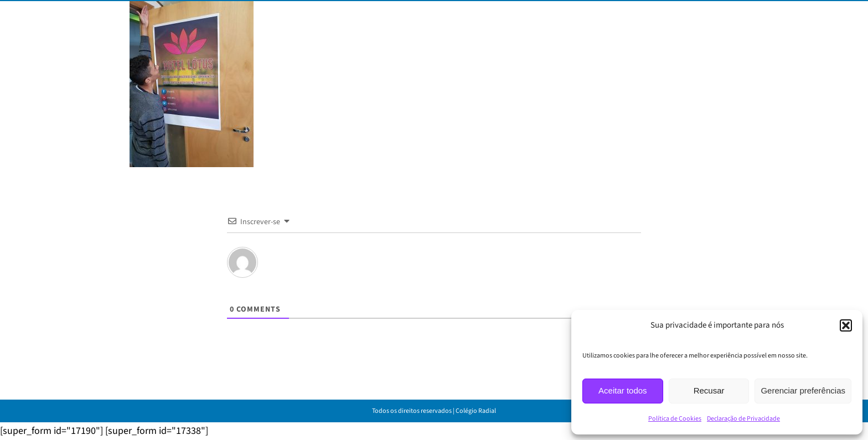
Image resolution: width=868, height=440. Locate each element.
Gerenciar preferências (803, 390)
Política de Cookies (675, 419)
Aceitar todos (623, 390)
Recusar (709, 390)
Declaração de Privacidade (743, 419)
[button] (846, 325)
